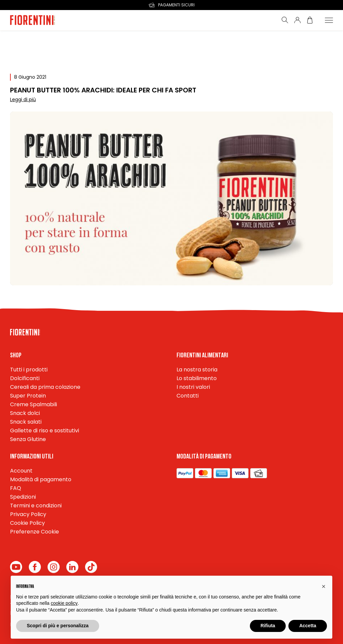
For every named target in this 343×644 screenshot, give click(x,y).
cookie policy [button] (64, 603)
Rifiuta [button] (268, 626)
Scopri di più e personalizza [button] (58, 626)
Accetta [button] (308, 626)
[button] (324, 586)
